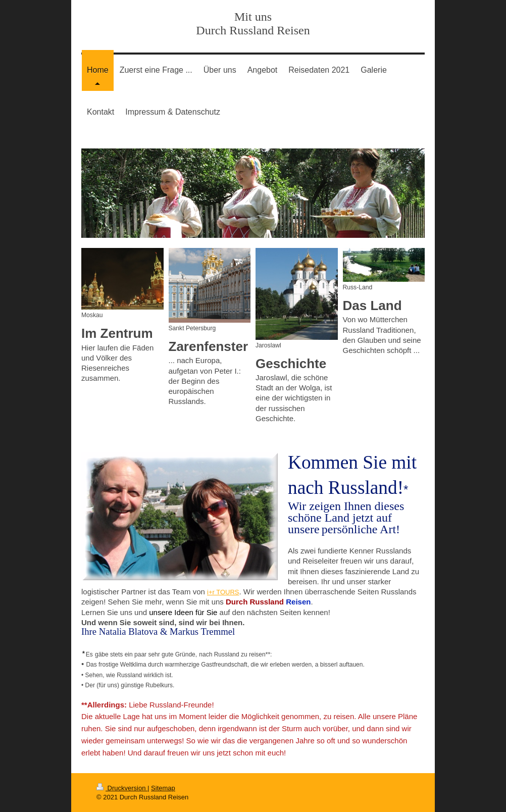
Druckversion (122, 788)
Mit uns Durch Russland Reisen (253, 23)
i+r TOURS (223, 592)
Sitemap (163, 788)
